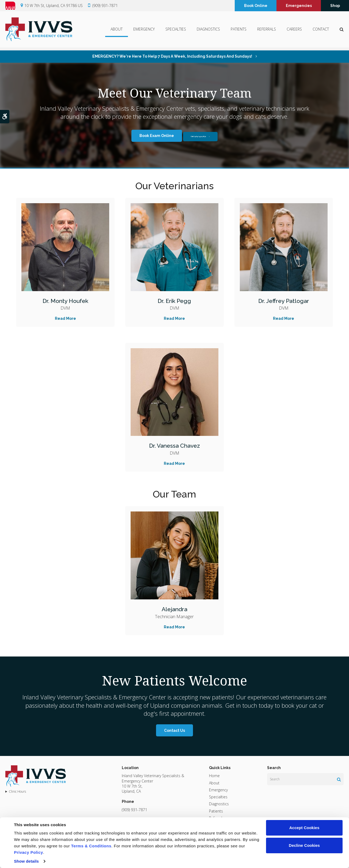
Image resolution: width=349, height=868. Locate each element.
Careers (294, 31)
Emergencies (299, 6)
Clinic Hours (17, 792)
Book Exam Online (146, 136)
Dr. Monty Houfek (65, 301)
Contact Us (174, 730)
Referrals (267, 31)
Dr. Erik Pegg (174, 301)
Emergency (144, 31)
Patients (239, 31)
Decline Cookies (304, 845)
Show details (26, 861)
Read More (65, 318)
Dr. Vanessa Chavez (174, 445)
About (117, 31)
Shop (335, 6)
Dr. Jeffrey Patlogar (284, 301)
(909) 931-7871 (105, 6)
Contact (321, 31)
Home (214, 776)
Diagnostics (208, 31)
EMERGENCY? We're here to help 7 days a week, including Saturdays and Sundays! (173, 56)
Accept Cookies (304, 828)
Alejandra (174, 609)
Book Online (256, 6)
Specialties (176, 31)
